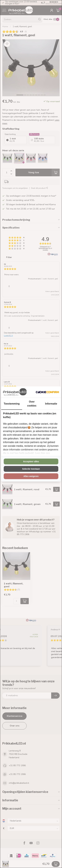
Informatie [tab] (51, 404)
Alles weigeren (31, 476)
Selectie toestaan (31, 469)
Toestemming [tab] (12, 404)
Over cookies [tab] (32, 404)
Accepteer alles (31, 461)
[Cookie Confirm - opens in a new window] (47, 392)
